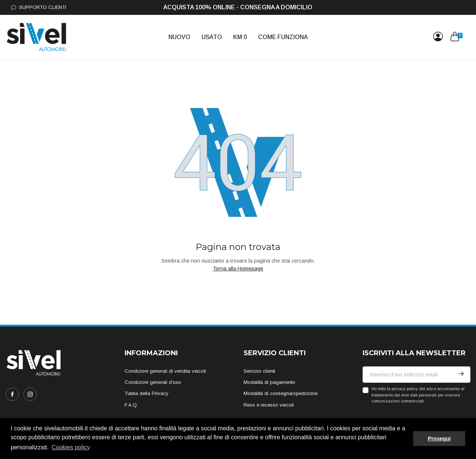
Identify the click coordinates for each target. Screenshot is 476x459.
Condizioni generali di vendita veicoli (165, 371)
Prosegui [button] (439, 439)
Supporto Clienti (39, 7)
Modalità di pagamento (269, 382)
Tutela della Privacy (147, 393)
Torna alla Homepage (238, 269)
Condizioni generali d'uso (153, 382)
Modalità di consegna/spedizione (281, 393)
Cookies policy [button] (71, 447)
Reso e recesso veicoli (269, 405)
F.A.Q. (131, 405)
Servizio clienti (259, 371)
